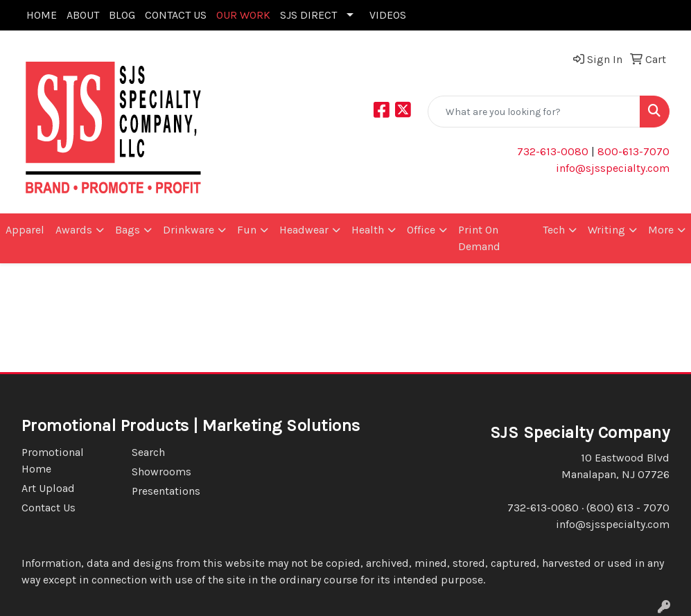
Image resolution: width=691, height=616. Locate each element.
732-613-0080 (553, 151)
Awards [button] (74, 230)
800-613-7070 (632, 151)
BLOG (122, 15)
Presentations (166, 491)
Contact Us (49, 508)
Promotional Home (53, 460)
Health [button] (368, 230)
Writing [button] (606, 230)
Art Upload (48, 488)
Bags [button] (128, 230)
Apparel (25, 230)
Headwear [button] (304, 230)
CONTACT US (176, 15)
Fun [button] (247, 230)
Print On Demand (479, 238)
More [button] (661, 230)
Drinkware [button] (189, 230)
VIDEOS (388, 15)
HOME (42, 15)
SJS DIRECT (308, 15)
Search (148, 452)
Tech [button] (554, 230)
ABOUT (83, 15)
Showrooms (161, 472)
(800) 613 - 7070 (628, 508)
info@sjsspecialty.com (613, 168)
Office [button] (421, 230)
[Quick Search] (534, 112)
